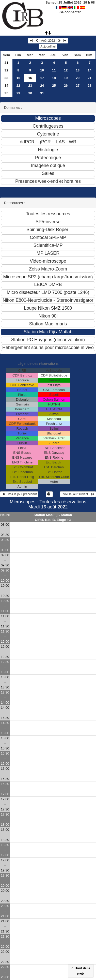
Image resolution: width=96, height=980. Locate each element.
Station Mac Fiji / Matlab (53, 515)
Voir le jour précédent (19, 494)
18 (54, 78)
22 (18, 86)
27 (78, 86)
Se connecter (70, 12)
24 (42, 86)
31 (6, 63)
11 (54, 70)
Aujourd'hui (48, 47)
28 (90, 86)
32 (6, 70)
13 (78, 70)
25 (54, 86)
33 (6, 78)
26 (66, 86)
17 (42, 78)
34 (6, 86)
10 (42, 70)
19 (66, 78)
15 (18, 78)
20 (78, 78)
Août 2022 (48, 41)
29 (18, 93)
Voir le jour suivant (78, 494)
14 (90, 70)
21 (90, 78)
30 (30, 93)
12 (66, 70)
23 (30, 86)
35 (6, 93)
